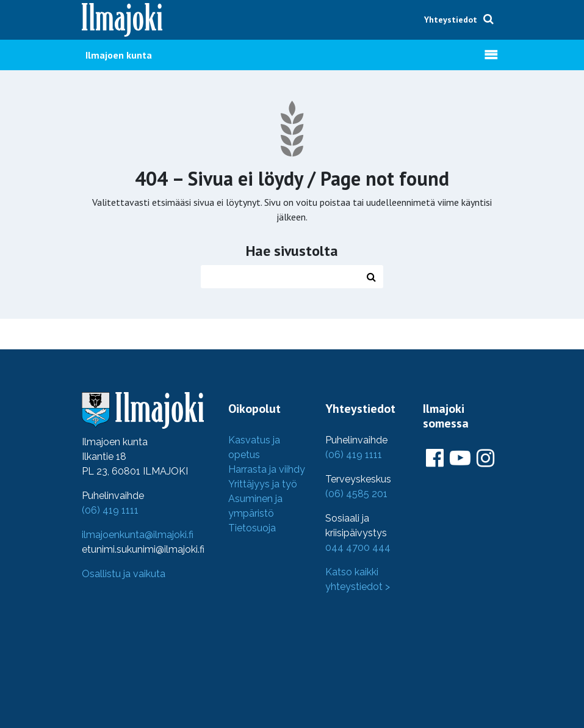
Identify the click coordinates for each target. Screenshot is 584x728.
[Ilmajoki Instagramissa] (485, 459)
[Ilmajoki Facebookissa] (435, 459)
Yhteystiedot (451, 20)
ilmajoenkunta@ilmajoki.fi (138, 535)
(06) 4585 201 (356, 494)
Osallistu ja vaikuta (124, 574)
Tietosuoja (252, 528)
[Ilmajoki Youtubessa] (460, 459)
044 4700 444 (358, 548)
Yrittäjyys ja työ (263, 484)
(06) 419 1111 (110, 510)
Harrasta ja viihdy (267, 469)
